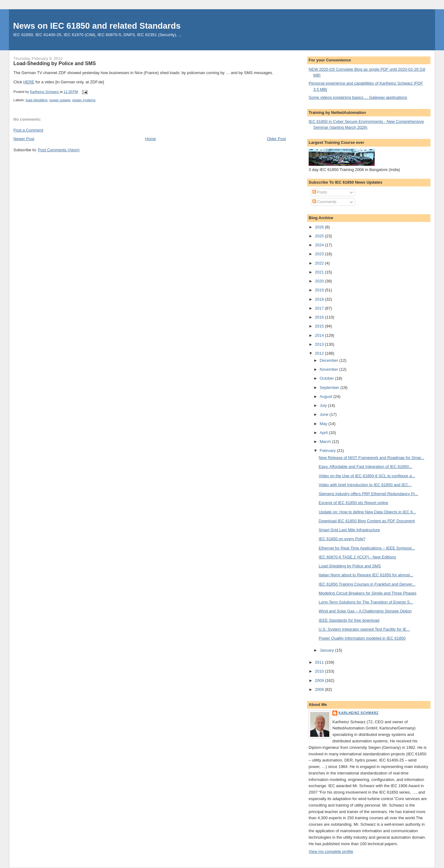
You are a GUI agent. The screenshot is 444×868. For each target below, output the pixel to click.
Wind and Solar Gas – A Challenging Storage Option (365, 611)
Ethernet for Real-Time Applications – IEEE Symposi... (367, 548)
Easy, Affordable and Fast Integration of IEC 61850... (366, 467)
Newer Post (24, 139)
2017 (320, 308)
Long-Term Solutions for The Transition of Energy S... (366, 602)
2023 (320, 254)
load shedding (36, 100)
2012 (320, 353)
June (325, 414)
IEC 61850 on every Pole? (342, 539)
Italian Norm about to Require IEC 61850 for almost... (366, 575)
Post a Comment (29, 130)
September (330, 388)
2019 (320, 290)
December (330, 360)
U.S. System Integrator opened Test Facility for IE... (364, 629)
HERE (29, 82)
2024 (320, 245)
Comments (324, 202)
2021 (320, 272)
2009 (320, 680)
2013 (320, 344)
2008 (320, 689)
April (324, 433)
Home (151, 139)
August (327, 396)
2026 (320, 227)
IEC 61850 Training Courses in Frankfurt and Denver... (367, 584)
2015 (320, 326)
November (330, 369)
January (327, 650)
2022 (320, 263)
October (327, 378)
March (326, 442)
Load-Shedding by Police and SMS (350, 566)
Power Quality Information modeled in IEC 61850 (362, 638)
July (324, 405)
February (328, 451)
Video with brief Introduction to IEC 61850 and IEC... (365, 485)
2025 (320, 236)
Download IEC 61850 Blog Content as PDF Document (367, 521)
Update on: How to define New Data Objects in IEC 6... (368, 512)
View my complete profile (331, 851)
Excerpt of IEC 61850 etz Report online (354, 503)
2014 (320, 335)
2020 (320, 281)
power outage (60, 100)
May (324, 424)
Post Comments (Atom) (59, 150)
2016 (320, 317)
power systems (84, 100)
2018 (320, 299)
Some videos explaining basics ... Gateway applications (358, 97)
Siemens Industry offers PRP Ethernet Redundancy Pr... (369, 494)
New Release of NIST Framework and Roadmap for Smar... (372, 458)
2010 (320, 671)
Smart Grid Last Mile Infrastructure (349, 530)
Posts (320, 192)
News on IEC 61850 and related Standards (97, 26)
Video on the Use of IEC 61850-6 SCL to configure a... (367, 476)
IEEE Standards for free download (349, 620)
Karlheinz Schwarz (359, 713)
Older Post (276, 139)
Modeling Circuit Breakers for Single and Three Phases (368, 593)
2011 (320, 662)
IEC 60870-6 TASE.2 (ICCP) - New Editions (358, 557)
